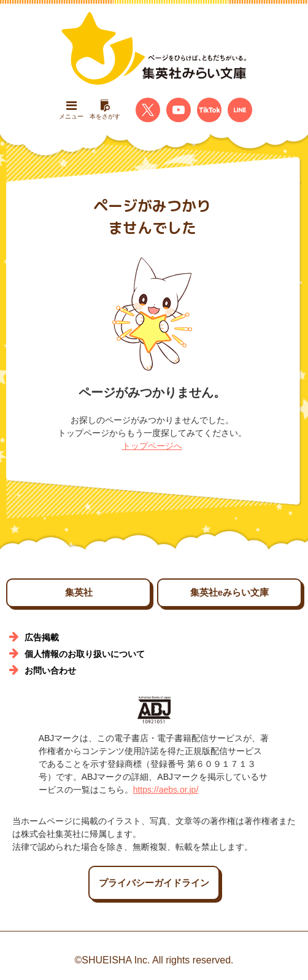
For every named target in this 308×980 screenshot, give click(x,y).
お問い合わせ (50, 671)
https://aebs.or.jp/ (166, 790)
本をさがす (105, 110)
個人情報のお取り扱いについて (85, 654)
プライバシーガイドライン (154, 883)
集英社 (79, 592)
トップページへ (152, 446)
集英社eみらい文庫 (229, 592)
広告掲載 (42, 637)
